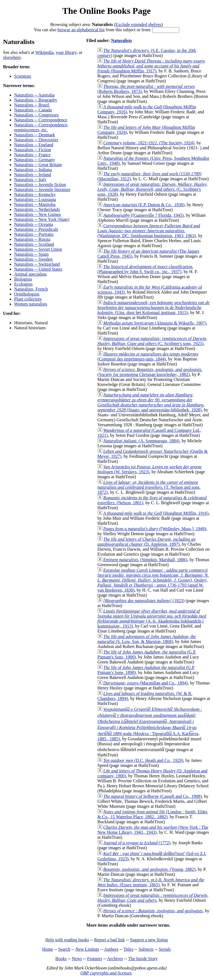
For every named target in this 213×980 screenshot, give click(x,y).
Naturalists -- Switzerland (37, 264)
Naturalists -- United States (38, 269)
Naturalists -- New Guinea (37, 214)
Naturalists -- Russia (32, 239)
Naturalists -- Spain (31, 254)
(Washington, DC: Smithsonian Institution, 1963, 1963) (149, 231)
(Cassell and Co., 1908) (153, 796)
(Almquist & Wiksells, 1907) (155, 323)
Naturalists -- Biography (36, 100)
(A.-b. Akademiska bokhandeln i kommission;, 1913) (152, 619)
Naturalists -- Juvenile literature (42, 190)
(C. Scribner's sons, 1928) (152, 189)
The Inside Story (143, 959)
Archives (115, 959)
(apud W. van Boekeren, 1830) (153, 580)
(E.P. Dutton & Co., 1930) (144, 205)
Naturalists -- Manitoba (35, 204)
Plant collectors (28, 299)
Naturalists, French (31, 289)
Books (61, 959)
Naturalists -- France (32, 155)
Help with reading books (67, 940)
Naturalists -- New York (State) (42, 219)
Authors (111, 949)
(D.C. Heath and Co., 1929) (143, 760)
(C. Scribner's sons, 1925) (152, 341)
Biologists (23, 279)
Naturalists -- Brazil (32, 105)
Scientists (23, 76)
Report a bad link (110, 940)
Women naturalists (31, 304)
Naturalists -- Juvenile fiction (40, 185)
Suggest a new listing (149, 940)
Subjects (146, 949)
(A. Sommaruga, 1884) (141, 441)
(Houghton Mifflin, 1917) (151, 66)
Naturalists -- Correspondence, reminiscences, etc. (41, 127)
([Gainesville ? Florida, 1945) (143, 215)
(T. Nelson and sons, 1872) (149, 487)
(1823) (144, 601)
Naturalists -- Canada (33, 110)
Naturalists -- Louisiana (35, 199)
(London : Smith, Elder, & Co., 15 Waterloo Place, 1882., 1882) (153, 814)
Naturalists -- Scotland (34, 244)
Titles (129, 949)
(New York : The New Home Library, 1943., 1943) (153, 830)
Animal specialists (30, 274)
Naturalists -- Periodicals (36, 229)
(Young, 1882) (149, 869)
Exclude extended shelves (138, 24)
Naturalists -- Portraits (34, 234)
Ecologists (23, 284)
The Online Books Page (106, 11)
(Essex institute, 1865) (151, 882)
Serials (165, 949)
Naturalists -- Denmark (35, 135)
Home (48, 949)
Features (94, 959)
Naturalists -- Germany (35, 160)
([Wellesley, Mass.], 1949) (155, 529)
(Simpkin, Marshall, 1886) (145, 560)
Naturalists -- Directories (36, 140)
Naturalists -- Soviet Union (38, 249)
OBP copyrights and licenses (106, 973)
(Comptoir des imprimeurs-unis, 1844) (148, 356)
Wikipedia (44, 52)
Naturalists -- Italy (30, 180)
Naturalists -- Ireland (33, 175)
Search (64, 949)
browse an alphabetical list (81, 30)
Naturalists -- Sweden (33, 259)
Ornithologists (27, 294)
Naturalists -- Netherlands (37, 209)
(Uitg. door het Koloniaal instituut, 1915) (154, 308)
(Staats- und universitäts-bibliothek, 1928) (151, 402)
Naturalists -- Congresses (36, 115)
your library (66, 52)
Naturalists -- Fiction (33, 150)
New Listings (87, 949)
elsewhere (12, 57)
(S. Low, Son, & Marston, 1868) (147, 639)
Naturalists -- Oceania (34, 224)
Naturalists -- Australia (34, 95)
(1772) (137, 843)
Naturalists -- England (34, 145)
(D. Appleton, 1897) (147, 542)
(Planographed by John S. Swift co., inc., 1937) (145, 269)
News (77, 959)
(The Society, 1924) (149, 143)
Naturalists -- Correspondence (41, 120)
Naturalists (122, 40)
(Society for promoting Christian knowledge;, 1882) (150, 372)
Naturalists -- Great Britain (38, 165)
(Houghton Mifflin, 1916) (156, 513)
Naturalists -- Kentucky (35, 194)
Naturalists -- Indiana (33, 170)
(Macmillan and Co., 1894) (146, 683)
